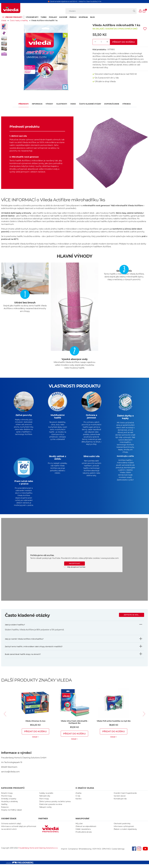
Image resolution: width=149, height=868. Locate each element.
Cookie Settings (118, 853)
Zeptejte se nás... (132, 619)
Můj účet (79, 827)
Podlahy (53, 17)
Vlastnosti (62, 104)
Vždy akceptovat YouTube (75, 571)
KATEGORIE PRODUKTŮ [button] (13, 792)
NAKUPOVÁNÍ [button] (82, 822)
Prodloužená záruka (84, 836)
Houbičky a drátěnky (10, 805)
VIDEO (73, 104)
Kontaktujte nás (120, 803)
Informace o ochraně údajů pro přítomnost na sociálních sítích (19, 832)
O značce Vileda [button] (85, 792)
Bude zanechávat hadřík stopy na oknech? (23, 658)
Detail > (35, 741)
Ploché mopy (7, 800)
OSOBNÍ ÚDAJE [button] (9, 822)
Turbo (44, 17)
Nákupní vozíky (46, 811)
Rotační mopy (7, 797)
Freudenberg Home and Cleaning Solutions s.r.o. (38, 852)
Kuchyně (63, 17)
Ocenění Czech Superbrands (125, 797)
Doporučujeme (112, 104)
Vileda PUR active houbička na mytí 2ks (114, 725)
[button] (140, 11)
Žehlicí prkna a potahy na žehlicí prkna (55, 805)
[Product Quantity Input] (101, 42)
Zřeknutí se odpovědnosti (86, 830)
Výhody (49, 104)
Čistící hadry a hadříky (19, 21)
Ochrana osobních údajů (11, 827)
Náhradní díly (45, 800)
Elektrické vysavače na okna (51, 808)
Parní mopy (44, 803)
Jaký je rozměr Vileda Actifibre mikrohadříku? (24, 643)
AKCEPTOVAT (74, 567)
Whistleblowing (85, 853)
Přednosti (24, 104)
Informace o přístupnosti (124, 830)
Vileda (4, 21)
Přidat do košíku (124, 42)
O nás (78, 800)
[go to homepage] (11, 8)
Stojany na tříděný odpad (11, 814)
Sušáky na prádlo (46, 797)
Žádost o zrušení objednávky (125, 833)
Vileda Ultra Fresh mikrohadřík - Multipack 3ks (74, 726)
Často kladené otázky (90, 104)
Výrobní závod (120, 800)
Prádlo (73, 17)
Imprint (64, 853)
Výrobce (126, 104)
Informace (37, 104)
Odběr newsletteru (83, 833)
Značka (78, 797)
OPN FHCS (106, 853)
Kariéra (78, 803)
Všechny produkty (14, 17)
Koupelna (83, 17)
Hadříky (4, 808)
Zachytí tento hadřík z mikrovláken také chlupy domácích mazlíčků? (34, 650)
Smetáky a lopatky (9, 803)
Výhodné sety (32, 17)
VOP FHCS (97, 853)
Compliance (73, 853)
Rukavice (5, 811)
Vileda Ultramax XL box (35, 725)
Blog (93, 17)
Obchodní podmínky (122, 827)
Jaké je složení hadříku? (15, 629)
